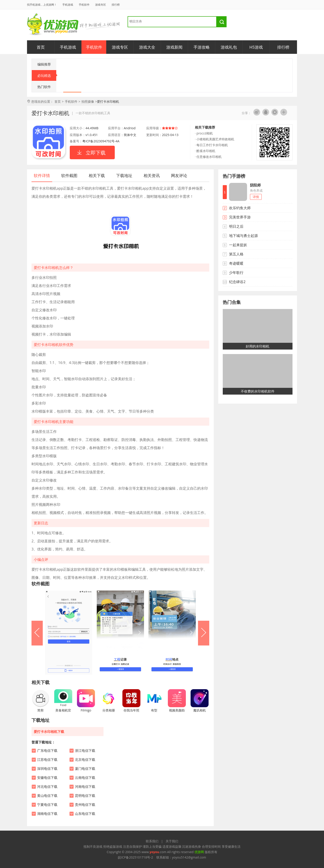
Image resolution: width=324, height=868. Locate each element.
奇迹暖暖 (236, 263)
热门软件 (44, 87)
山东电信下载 (85, 814)
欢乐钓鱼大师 (240, 208)
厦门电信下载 (85, 769)
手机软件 (84, 5)
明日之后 (236, 226)
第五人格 (236, 254)
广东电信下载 (47, 751)
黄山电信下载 (47, 796)
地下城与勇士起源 (243, 236)
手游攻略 (202, 47)
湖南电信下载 (47, 814)
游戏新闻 (174, 47)
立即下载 (96, 152)
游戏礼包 (229, 47)
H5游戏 (256, 47)
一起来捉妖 (238, 245)
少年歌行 (236, 273)
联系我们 (152, 841)
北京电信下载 (85, 760)
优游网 (53, 25)
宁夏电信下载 (47, 805)
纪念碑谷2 (237, 282)
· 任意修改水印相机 (208, 157)
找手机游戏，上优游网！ (42, 5)
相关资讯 (152, 175)
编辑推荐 (44, 64)
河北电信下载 (47, 787)
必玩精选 (47, 75)
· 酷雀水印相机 (205, 151)
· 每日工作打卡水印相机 (211, 145)
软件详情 (42, 175)
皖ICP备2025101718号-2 (135, 857)
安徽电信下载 (47, 778)
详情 (256, 197)
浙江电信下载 (85, 751)
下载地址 (124, 175)
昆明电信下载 (85, 796)
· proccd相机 (204, 133)
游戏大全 (147, 47)
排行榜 (116, 5)
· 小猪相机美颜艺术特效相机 (215, 139)
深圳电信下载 (47, 769)
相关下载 (97, 175)
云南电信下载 (85, 778)
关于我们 (172, 841)
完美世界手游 (240, 217)
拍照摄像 (88, 101)
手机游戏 (68, 5)
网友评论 (179, 175)
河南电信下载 (85, 787)
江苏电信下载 (47, 760)
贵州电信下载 (85, 805)
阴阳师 (255, 185)
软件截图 (69, 175)
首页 (41, 47)
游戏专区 (101, 5)
